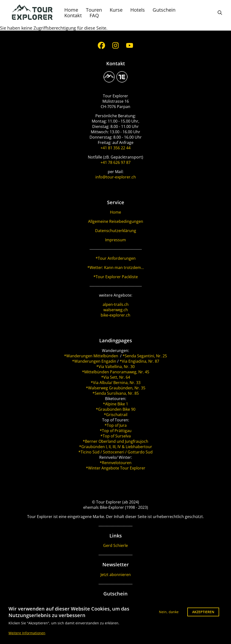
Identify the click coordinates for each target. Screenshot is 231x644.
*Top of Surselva (116, 436)
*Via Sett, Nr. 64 (116, 377)
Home (71, 10)
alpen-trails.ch (116, 304)
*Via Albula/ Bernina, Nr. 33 (116, 383)
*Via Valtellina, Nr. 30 (115, 367)
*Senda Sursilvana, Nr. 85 (116, 393)
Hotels (138, 10)
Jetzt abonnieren (116, 575)
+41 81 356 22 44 (115, 148)
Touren (94, 10)
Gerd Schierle (115, 545)
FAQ (94, 15)
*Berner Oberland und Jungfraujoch (115, 441)
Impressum (115, 240)
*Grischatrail (116, 415)
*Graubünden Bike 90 (116, 409)
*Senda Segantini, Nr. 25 (145, 356)
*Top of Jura (116, 425)
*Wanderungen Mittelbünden (92, 356)
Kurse (116, 10)
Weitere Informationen (27, 636)
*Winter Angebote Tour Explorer (116, 468)
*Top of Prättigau (116, 431)
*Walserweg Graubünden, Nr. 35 (116, 388)
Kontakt (73, 15)
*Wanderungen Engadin (94, 361)
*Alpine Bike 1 (115, 404)
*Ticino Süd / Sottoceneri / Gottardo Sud (115, 452)
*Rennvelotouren (116, 463)
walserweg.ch (116, 310)
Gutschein (164, 10)
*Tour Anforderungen (116, 258)
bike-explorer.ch (115, 315)
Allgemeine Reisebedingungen (116, 221)
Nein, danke (169, 615)
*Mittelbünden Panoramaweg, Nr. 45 (116, 372)
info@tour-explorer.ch (116, 177)
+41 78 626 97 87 (115, 162)
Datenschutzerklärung (116, 231)
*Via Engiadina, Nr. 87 (139, 361)
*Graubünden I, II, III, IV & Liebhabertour (116, 447)
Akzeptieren (203, 615)
